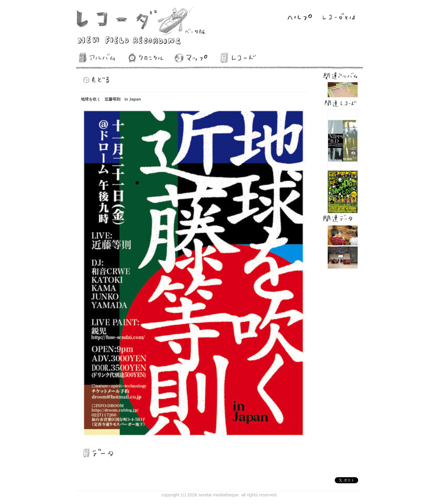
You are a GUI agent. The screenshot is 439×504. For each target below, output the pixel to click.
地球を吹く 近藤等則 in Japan (111, 99)
